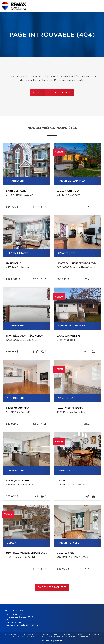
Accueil (37, 93)
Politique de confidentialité (34, 637)
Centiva (58, 641)
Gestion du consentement (80, 637)
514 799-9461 (16, 622)
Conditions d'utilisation (58, 637)
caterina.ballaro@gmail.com (26, 625)
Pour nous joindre (60, 93)
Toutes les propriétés (52, 587)
